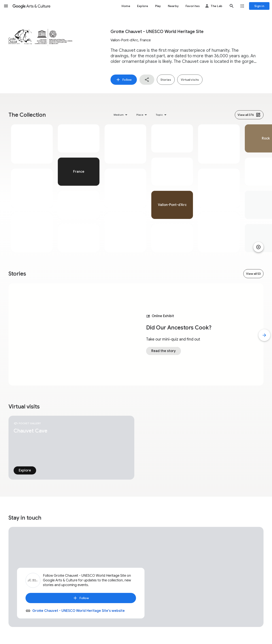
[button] (6, 6)
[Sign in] (259, 6)
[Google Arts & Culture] (31, 6)
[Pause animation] (258, 247)
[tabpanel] (32, 188)
